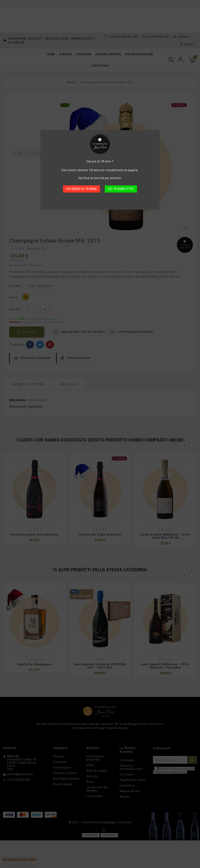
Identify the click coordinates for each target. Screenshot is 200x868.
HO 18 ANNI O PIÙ (121, 189)
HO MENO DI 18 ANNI (82, 189)
